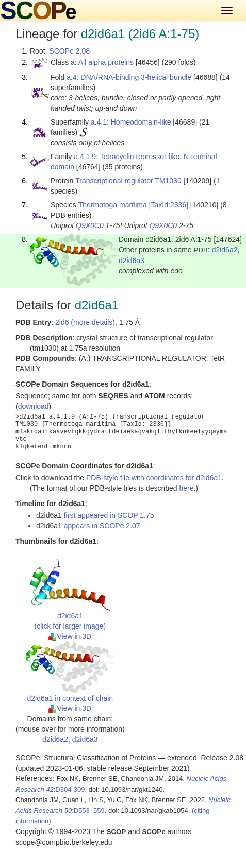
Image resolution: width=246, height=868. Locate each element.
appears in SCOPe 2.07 (102, 526)
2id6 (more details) (85, 322)
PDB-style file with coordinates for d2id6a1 (154, 478)
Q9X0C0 (90, 225)
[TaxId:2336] (169, 205)
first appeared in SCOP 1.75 (109, 515)
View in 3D (70, 636)
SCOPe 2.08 (69, 51)
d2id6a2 (225, 250)
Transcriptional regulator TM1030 (128, 181)
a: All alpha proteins (102, 62)
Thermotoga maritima (113, 205)
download (34, 406)
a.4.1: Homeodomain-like (131, 122)
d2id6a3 (132, 261)
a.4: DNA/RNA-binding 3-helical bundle (129, 77)
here (186, 488)
